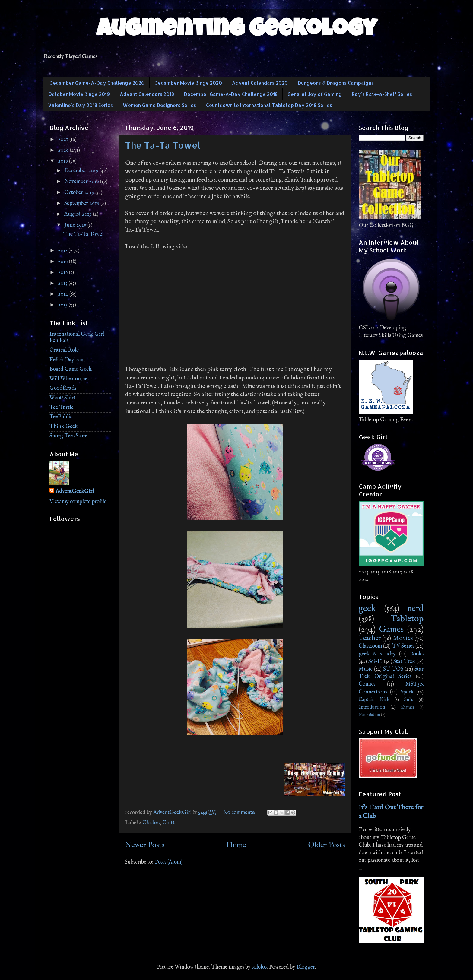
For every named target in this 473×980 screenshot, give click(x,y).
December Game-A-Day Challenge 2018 (231, 94)
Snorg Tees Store (68, 436)
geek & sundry (377, 654)
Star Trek (404, 662)
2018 (63, 251)
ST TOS (393, 669)
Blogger (306, 967)
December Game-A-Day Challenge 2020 (97, 83)
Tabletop (407, 619)
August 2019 (79, 214)
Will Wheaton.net (69, 379)
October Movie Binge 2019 (79, 94)
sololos (259, 967)
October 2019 (80, 193)
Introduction (372, 707)
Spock (407, 692)
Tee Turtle (62, 408)
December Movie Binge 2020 (188, 83)
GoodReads (63, 388)
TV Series (403, 646)
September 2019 (82, 203)
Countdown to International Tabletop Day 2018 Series (269, 105)
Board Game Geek (71, 369)
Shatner (408, 707)
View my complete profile (78, 502)
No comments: (240, 813)
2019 (63, 161)
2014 (64, 294)
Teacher (370, 638)
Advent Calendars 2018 (147, 94)
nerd (415, 609)
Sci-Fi (375, 662)
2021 (64, 140)
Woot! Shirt (62, 398)
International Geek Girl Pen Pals (77, 338)
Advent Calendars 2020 (260, 83)
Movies (403, 638)
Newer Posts (145, 845)
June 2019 (76, 225)
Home (236, 845)
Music (366, 669)
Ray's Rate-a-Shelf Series (382, 94)
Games (391, 630)
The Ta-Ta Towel (163, 145)
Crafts (169, 823)
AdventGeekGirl (75, 492)
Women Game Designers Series (159, 105)
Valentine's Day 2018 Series (81, 105)
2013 (63, 305)
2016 (63, 273)
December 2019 (82, 171)
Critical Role (64, 350)
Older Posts (327, 845)
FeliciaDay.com (67, 360)
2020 (64, 150)
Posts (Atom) (169, 862)
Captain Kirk (374, 700)
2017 (63, 262)
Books (417, 654)
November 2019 (82, 182)
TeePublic (61, 417)
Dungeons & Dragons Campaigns (336, 83)
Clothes (151, 823)
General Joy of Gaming (315, 94)
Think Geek (64, 427)
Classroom (370, 646)
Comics (367, 684)
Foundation (369, 715)
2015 (63, 283)
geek (367, 609)
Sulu (409, 700)
